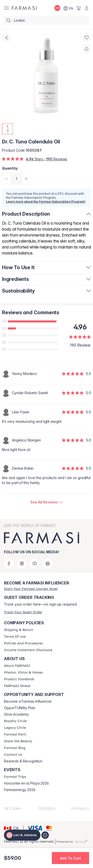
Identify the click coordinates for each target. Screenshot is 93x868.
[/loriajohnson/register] (31, 589)
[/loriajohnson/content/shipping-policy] (19, 630)
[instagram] (22, 563)
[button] (13, 828)
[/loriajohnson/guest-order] (23, 612)
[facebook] (9, 563)
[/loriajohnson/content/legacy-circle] (15, 728)
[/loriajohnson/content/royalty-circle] (15, 721)
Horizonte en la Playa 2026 (26, 783)
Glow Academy (16, 714)
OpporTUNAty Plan (20, 708)
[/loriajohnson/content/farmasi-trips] (15, 777)
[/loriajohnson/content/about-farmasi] (17, 666)
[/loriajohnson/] (24, 8)
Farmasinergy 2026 (20, 790)
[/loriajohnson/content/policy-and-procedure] (23, 643)
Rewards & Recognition (23, 761)
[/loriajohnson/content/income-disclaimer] (28, 650)
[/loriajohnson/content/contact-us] (13, 755)
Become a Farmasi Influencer (28, 701)
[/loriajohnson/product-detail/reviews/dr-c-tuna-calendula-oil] (46, 502)
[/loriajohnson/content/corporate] (17, 686)
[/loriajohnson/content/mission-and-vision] (23, 673)
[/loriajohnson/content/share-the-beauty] (18, 741)
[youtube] (35, 563)
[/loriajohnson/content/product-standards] (19, 679)
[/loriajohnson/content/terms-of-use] (15, 637)
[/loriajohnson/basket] (79, 8)
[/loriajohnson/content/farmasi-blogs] (15, 748)
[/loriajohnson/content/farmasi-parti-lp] (15, 735)
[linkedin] (48, 563)
